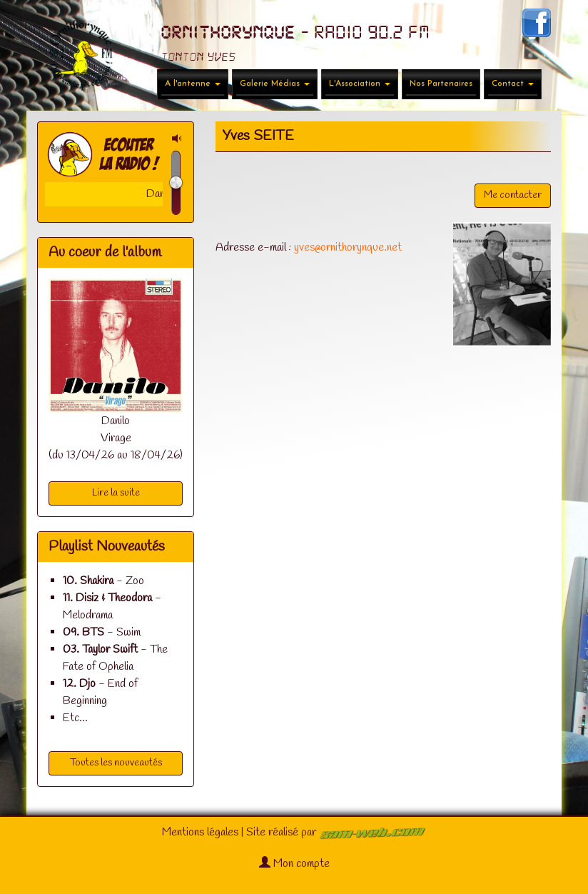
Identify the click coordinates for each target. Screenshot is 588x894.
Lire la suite (116, 493)
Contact (513, 84)
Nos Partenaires (441, 84)
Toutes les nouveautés (116, 763)
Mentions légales (200, 832)
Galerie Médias (275, 84)
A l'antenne (193, 84)
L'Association (360, 84)
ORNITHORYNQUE (228, 33)
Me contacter (513, 195)
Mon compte (294, 864)
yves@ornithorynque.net (348, 247)
